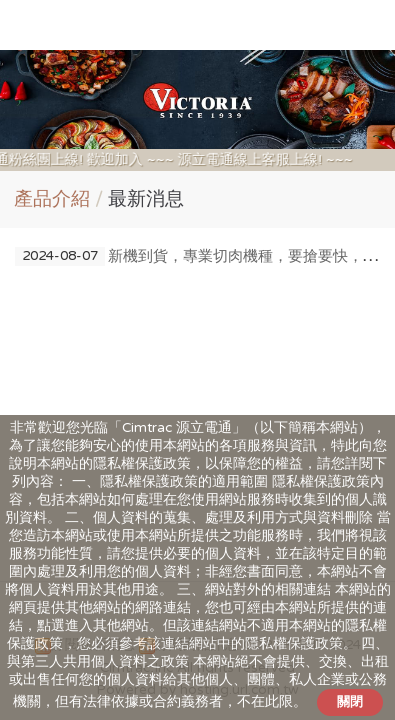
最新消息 (146, 199)
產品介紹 (52, 199)
